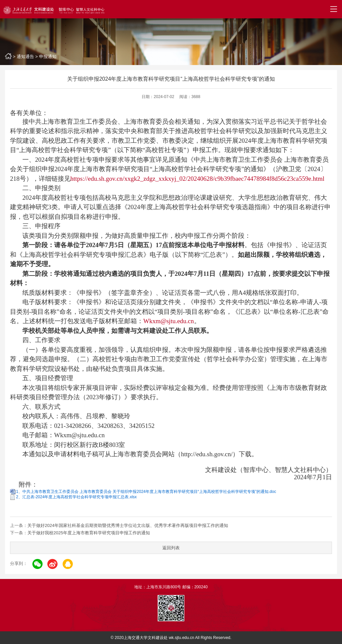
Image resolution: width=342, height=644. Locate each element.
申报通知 (48, 57)
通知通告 (25, 57)
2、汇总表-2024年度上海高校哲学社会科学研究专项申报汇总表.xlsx (76, 497)
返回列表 (171, 548)
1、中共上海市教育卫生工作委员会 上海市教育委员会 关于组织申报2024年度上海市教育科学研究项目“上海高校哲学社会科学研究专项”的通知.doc (146, 492)
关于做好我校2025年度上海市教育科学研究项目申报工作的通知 (89, 533)
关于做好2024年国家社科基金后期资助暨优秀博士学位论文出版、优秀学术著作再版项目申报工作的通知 (128, 525)
